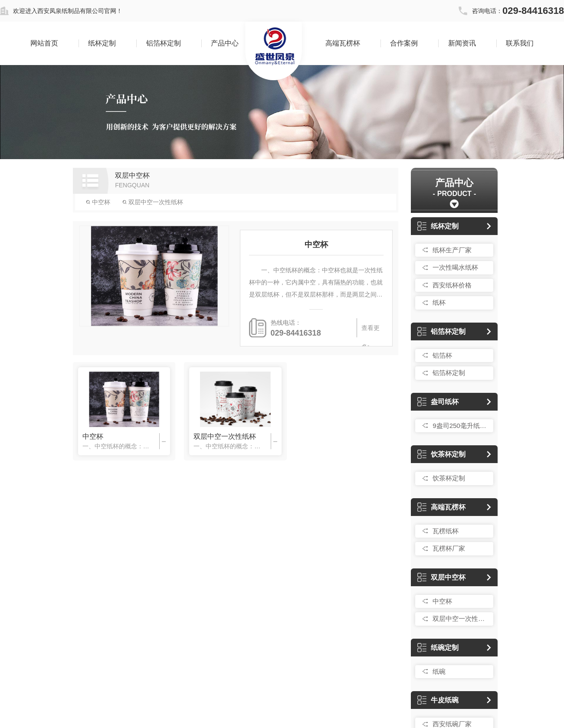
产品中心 (225, 43)
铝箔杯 (442, 355)
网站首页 (44, 43)
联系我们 (520, 43)
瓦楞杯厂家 (449, 548)
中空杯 (98, 202)
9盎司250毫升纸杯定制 (461, 426)
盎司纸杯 (438, 402)
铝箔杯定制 (164, 43)
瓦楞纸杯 (446, 531)
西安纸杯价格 (452, 285)
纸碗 (439, 671)
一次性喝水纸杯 (455, 267)
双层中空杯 (441, 577)
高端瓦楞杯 (343, 43)
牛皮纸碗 (438, 700)
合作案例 (404, 43)
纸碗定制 (438, 648)
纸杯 (439, 302)
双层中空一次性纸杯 (153, 202)
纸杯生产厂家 (452, 250)
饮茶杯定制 (441, 454)
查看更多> (370, 331)
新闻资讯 (462, 43)
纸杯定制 (102, 43)
